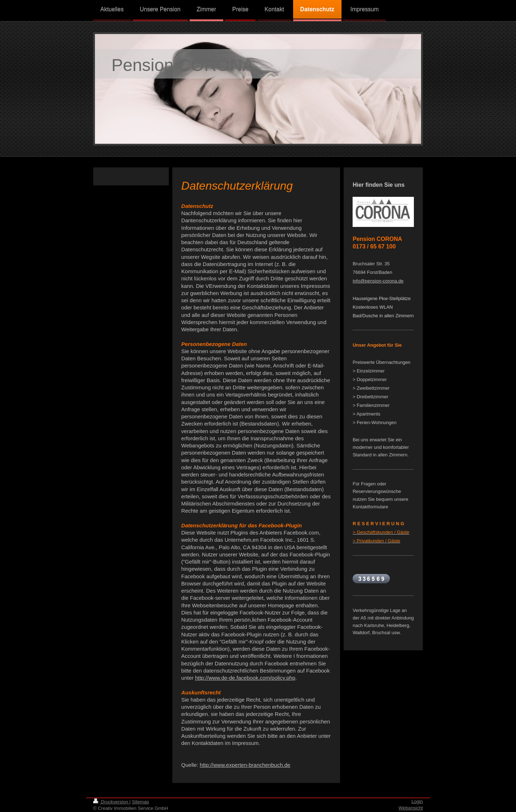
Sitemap (140, 802)
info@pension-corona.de (378, 281)
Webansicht (411, 808)
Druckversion (111, 802)
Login (417, 801)
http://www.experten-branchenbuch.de (245, 765)
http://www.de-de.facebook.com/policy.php (245, 678)
